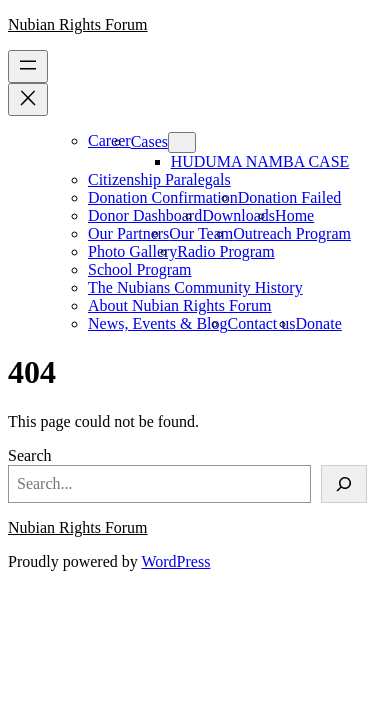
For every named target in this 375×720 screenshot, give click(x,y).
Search (30, 455)
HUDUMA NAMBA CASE (260, 161)
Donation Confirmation (163, 197)
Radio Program (225, 251)
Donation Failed (290, 197)
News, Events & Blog (158, 323)
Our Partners (128, 233)
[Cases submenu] (182, 142)
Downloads (238, 215)
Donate (319, 323)
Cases (149, 141)
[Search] (344, 484)
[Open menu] (28, 66)
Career (109, 140)
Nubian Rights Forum (78, 24)
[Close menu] (28, 99)
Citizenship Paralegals (159, 179)
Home (294, 215)
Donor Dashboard (145, 215)
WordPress (175, 561)
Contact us (262, 323)
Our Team (201, 233)
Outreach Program (292, 233)
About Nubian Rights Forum (180, 305)
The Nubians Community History (195, 287)
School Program (140, 269)
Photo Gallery (132, 251)
